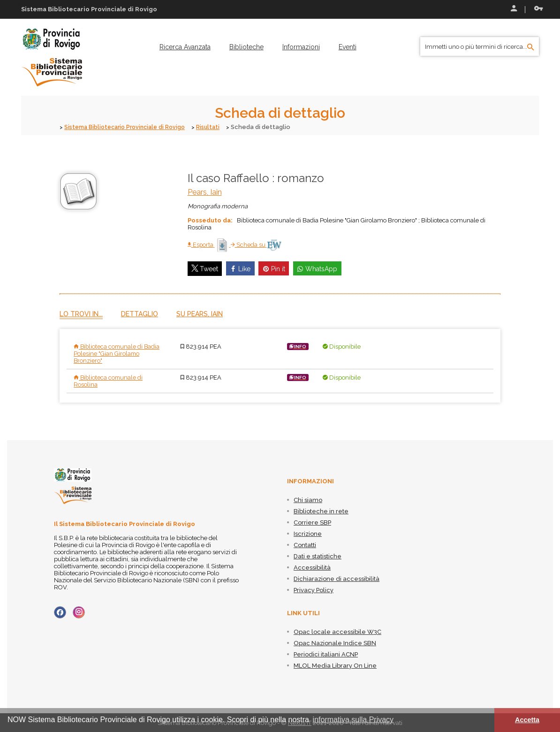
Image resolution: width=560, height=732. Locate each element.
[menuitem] (185, 47)
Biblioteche (246, 47)
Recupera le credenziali (538, 8)
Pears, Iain (205, 192)
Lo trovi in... (81, 313)
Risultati (217, 127)
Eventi (348, 47)
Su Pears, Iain (200, 313)
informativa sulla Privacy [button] (353, 720)
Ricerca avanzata (185, 47)
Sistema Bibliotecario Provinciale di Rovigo (129, 127)
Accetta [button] (527, 720)
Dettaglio (140, 313)
